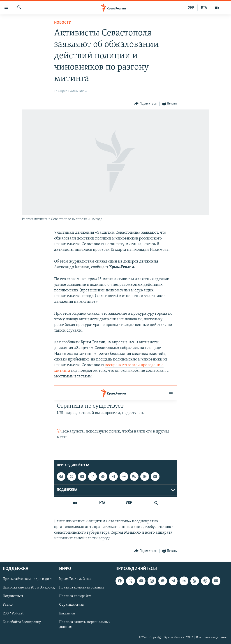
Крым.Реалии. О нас (75, 579)
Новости (63, 23)
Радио (8, 605)
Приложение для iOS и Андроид (29, 588)
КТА (204, 8)
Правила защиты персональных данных (85, 624)
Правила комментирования (82, 588)
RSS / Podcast (13, 613)
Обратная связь (71, 605)
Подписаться (13, 596)
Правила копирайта (75, 596)
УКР (191, 8)
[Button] (145, 104)
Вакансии (67, 613)
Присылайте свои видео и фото (28, 579)
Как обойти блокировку (22, 622)
